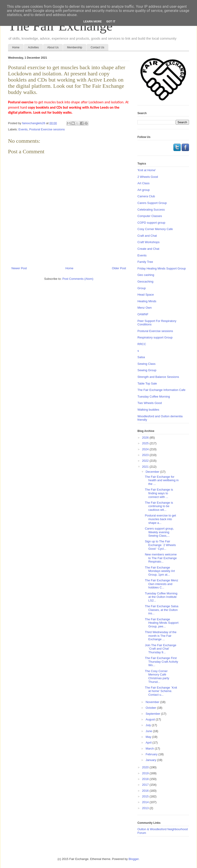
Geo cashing (146, 275)
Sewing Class (146, 364)
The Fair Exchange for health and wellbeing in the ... (162, 480)
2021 (146, 467)
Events (23, 129)
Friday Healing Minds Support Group (162, 268)
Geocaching (145, 282)
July (149, 725)
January (151, 760)
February (152, 754)
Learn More (93, 21)
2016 (146, 791)
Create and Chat (148, 249)
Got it (111, 21)
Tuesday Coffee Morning (154, 397)
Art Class (144, 183)
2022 (146, 461)
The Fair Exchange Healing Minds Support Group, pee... (162, 623)
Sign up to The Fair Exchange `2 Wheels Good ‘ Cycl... (160, 545)
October (151, 708)
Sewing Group (147, 370)
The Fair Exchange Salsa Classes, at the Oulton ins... (161, 610)
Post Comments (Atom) (78, 279)
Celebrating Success (151, 210)
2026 (146, 438)
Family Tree (145, 262)
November (153, 702)
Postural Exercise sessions (47, 129)
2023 (146, 455)
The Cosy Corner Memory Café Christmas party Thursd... (157, 676)
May (149, 737)
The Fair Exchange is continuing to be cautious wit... (159, 506)
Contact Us (97, 47)
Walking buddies (148, 410)
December (153, 472)
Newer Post (19, 268)
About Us (53, 47)
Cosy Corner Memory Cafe (155, 229)
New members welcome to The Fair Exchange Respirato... (161, 558)
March (150, 749)
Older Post (119, 268)
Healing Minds (147, 301)
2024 (146, 449)
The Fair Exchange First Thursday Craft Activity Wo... (161, 662)
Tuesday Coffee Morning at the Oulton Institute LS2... (161, 597)
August (151, 719)
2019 (146, 773)
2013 (146, 808)
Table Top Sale (147, 383)
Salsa (141, 357)
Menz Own (145, 308)
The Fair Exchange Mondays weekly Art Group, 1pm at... (160, 571)
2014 (146, 802)
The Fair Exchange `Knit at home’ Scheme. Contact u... (161, 691)
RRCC (142, 344)
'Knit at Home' (147, 170)
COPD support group (151, 223)
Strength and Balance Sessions (158, 377)
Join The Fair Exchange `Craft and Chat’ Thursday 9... (160, 649)
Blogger (134, 859)
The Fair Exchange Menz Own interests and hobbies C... (161, 584)
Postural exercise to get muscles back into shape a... (160, 519)
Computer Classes (150, 216)
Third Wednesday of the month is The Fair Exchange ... (161, 636)
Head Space (146, 295)
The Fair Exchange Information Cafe (161, 390)
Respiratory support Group (155, 337)
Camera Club (146, 196)
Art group (144, 190)
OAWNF (143, 314)
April (149, 743)
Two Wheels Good (150, 403)
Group (142, 288)
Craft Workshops (149, 242)
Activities (33, 47)
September (153, 714)
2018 (146, 779)
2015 (146, 796)
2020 (146, 767)
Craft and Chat (147, 236)
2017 (146, 785)
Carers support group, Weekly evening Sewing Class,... (159, 532)
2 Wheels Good (148, 177)
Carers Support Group (152, 203)
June (149, 731)
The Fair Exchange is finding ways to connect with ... (159, 493)
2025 (146, 443)
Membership (75, 47)
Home (16, 47)
